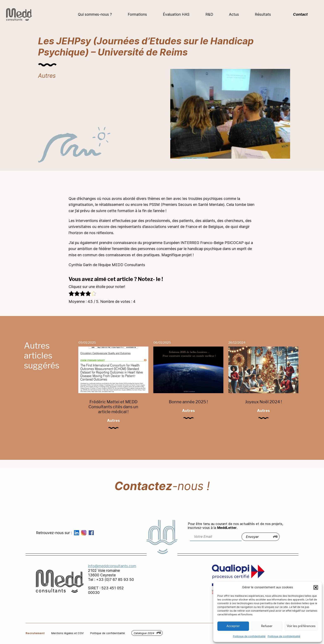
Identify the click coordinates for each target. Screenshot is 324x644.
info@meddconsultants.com (112, 566)
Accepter (233, 626)
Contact (300, 14)
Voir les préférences (301, 626)
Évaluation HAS (176, 14)
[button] (316, 587)
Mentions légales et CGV (67, 633)
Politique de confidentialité (249, 636)
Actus (234, 14)
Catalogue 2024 (144, 633)
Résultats (263, 14)
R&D (209, 14)
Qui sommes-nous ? (95, 14)
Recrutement (35, 633)
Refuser (267, 626)
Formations (137, 14)
